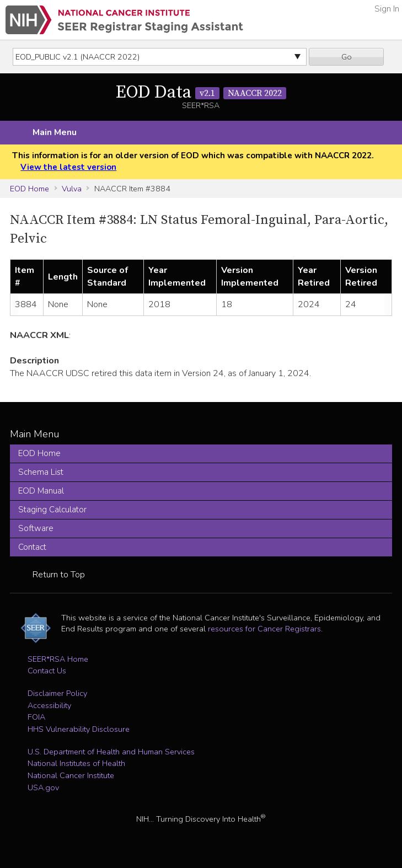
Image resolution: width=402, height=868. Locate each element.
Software (36, 528)
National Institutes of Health (76, 763)
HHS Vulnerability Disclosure (79, 729)
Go (347, 57)
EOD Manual (41, 491)
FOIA (36, 717)
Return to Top (59, 575)
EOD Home (30, 189)
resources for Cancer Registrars (264, 629)
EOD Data (201, 93)
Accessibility (49, 705)
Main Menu (55, 132)
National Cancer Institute (71, 775)
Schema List (41, 472)
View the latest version (68, 167)
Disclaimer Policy (57, 693)
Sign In (387, 9)
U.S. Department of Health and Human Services (111, 752)
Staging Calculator (52, 510)
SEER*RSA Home (58, 659)
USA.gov (43, 787)
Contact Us (47, 671)
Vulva (72, 189)
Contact (32, 547)
